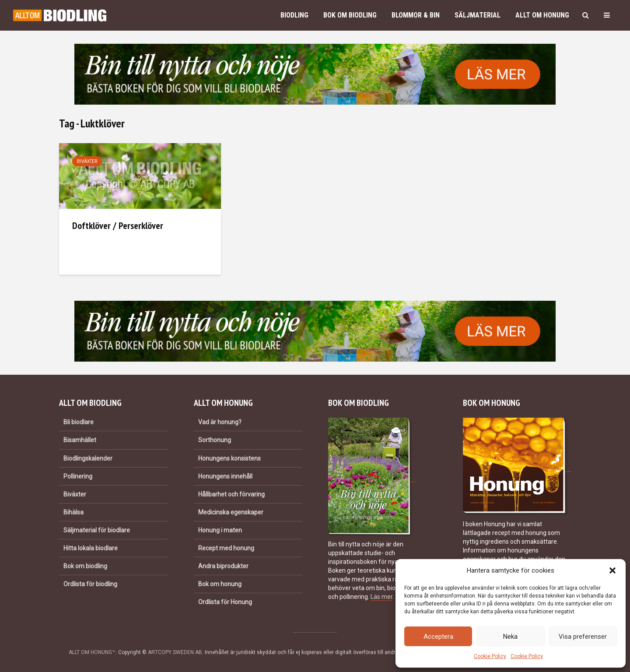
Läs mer (381, 597)
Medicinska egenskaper (231, 512)
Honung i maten (220, 530)
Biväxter (87, 161)
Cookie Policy (490, 656)
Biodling (294, 15)
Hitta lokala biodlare (91, 548)
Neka (510, 637)
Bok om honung (220, 584)
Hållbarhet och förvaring (231, 494)
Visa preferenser (583, 637)
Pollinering (78, 476)
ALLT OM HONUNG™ (92, 652)
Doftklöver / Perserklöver (118, 225)
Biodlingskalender (88, 458)
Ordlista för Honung (225, 602)
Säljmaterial (478, 15)
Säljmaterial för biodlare (97, 530)
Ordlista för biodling (90, 584)
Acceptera (438, 637)
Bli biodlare (79, 422)
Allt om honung (542, 15)
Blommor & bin (416, 15)
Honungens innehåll (225, 476)
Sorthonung (215, 440)
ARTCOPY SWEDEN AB (175, 652)
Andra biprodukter (223, 566)
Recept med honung (226, 548)
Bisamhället (80, 440)
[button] (612, 570)
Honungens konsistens (229, 458)
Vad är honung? (220, 422)
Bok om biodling (350, 15)
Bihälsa (73, 512)
